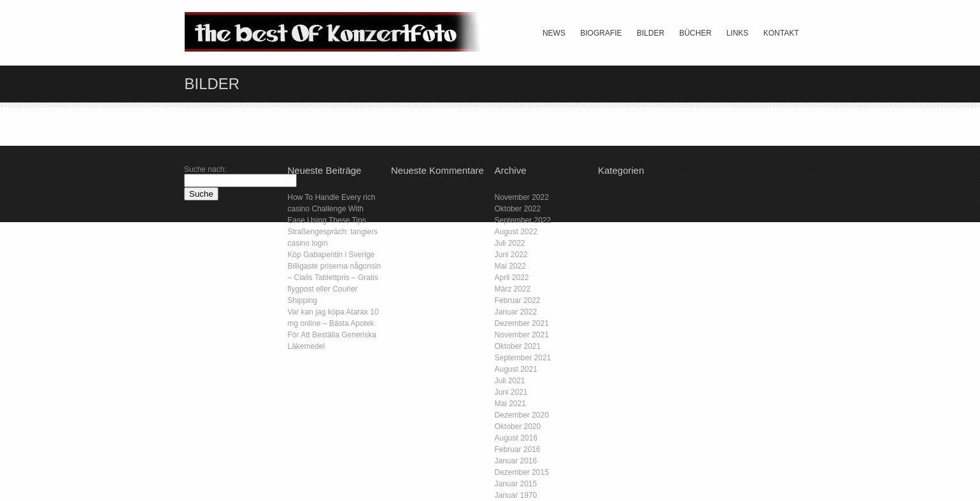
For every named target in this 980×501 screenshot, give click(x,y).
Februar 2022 (518, 300)
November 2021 (522, 335)
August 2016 (516, 438)
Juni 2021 (511, 392)
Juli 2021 (510, 381)
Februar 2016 (518, 449)
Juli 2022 (510, 243)
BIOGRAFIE (601, 33)
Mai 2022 (510, 266)
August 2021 (516, 369)
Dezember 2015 (522, 472)
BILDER (650, 33)
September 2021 (523, 358)
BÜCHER (696, 33)
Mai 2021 (510, 404)
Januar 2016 (516, 461)
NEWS (554, 33)
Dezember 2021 (522, 323)
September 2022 (523, 220)
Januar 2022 (516, 312)
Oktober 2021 (518, 346)
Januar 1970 (516, 495)
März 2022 (513, 289)
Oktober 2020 (518, 427)
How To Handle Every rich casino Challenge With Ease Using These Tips (332, 209)
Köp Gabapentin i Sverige (331, 255)
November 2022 (522, 197)
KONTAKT (781, 33)
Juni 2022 (511, 255)
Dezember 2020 (522, 415)
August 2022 (516, 232)
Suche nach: (205, 169)
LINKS (738, 33)
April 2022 (512, 278)
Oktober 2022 (518, 209)
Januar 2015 (516, 484)
